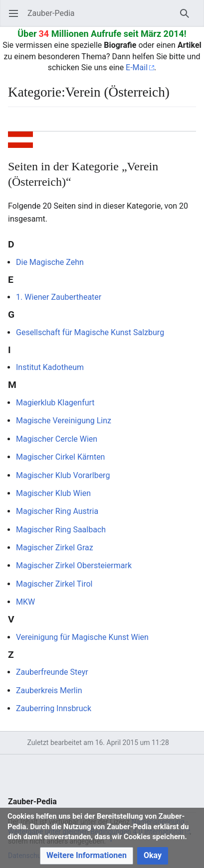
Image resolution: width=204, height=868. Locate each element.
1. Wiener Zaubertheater (59, 297)
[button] (87, 856)
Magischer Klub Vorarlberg (63, 475)
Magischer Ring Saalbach (61, 530)
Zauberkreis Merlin (49, 690)
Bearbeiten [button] (192, 124)
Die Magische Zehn (50, 262)
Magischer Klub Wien (53, 493)
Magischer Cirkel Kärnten (60, 457)
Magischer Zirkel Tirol (54, 584)
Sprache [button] (19, 124)
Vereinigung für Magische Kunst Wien (82, 637)
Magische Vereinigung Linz (64, 421)
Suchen (188, 18)
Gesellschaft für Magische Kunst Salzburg (90, 332)
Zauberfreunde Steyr (52, 672)
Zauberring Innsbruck (54, 708)
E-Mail (137, 67)
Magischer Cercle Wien (57, 439)
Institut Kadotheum (50, 367)
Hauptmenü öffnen (17, 18)
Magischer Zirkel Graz (55, 548)
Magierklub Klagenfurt (55, 403)
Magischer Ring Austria (57, 511)
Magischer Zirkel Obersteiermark (74, 565)
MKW (25, 602)
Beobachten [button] (169, 124)
